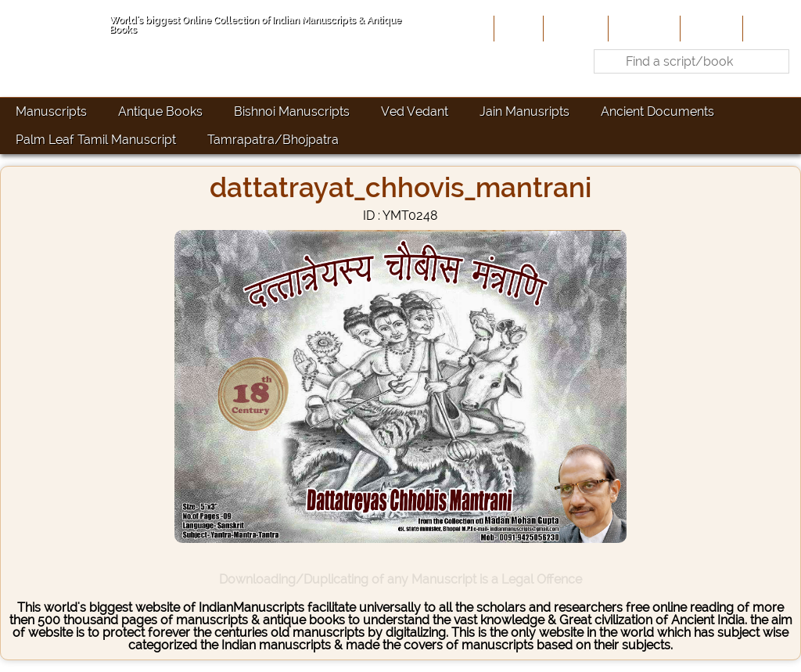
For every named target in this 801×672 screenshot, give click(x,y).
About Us (574, 28)
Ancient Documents (657, 111)
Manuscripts (51, 111)
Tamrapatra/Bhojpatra (273, 140)
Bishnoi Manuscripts (292, 111)
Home (517, 28)
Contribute (643, 28)
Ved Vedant (415, 111)
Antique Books (160, 111)
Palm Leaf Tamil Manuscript (96, 140)
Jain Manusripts (524, 111)
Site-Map (710, 28)
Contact (770, 28)
